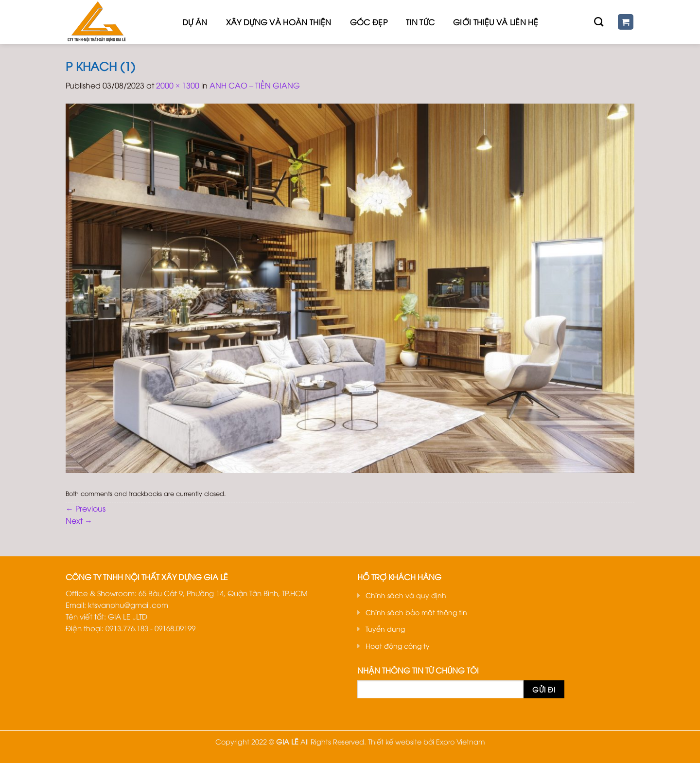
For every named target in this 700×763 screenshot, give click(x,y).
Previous (86, 508)
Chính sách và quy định (406, 595)
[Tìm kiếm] (599, 22)
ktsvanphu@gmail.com (128, 604)
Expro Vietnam (461, 741)
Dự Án (195, 22)
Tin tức (420, 22)
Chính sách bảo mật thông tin (416, 612)
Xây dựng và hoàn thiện (279, 22)
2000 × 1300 (178, 85)
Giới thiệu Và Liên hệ (496, 22)
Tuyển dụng (385, 629)
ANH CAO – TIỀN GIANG (255, 85)
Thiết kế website (395, 741)
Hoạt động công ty (398, 646)
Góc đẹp (369, 22)
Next (79, 520)
